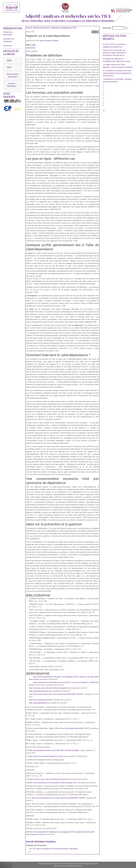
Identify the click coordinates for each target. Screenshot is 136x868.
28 (50, 591)
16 (76, 241)
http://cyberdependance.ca (39, 703)
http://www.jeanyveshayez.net (40, 691)
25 (85, 517)
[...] (30, 852)
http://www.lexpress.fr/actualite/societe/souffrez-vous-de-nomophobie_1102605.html (66, 682)
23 (72, 462)
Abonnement (47, 864)
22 (42, 454)
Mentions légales (84, 864)
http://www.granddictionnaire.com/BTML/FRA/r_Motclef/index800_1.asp (56, 750)
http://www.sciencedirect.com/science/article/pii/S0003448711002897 (56, 694)
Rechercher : (107, 28)
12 (98, 207)
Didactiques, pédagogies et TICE (64, 28)
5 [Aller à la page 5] (103, 95)
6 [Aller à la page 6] (103, 98)
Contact (55, 864)
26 (96, 520)
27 (62, 576)
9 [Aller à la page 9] (103, 105)
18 (36, 292)
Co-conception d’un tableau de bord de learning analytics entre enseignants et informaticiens (117, 73)
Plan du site (8, 46)
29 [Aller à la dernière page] (104, 110)
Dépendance (31, 48)
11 (86, 191)
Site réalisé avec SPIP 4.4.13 (73, 866)
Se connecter (62, 864)
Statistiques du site (72, 864)
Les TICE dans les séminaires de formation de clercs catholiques (53, 849)
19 (64, 306)
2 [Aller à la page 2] (103, 88)
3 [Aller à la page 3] (103, 90)
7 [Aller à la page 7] (103, 100)
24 (61, 467)
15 (81, 236)
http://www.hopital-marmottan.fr (41, 700)
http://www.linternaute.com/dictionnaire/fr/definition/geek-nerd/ (53, 783)
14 (66, 231)
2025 (9, 67)
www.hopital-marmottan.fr (75, 728)
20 (95, 322)
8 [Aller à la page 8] (103, 103)
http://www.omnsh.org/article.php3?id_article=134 (48, 756)
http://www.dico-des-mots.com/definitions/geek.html (49, 688)
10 (34, 181)
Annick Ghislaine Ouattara (49, 41)
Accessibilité (94, 864)
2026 (9, 60)
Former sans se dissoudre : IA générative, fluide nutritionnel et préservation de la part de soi (114, 53)
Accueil (29, 28)
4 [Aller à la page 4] (103, 93)
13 (59, 209)
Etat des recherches (41, 28)
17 (55, 263)
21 (57, 351)
